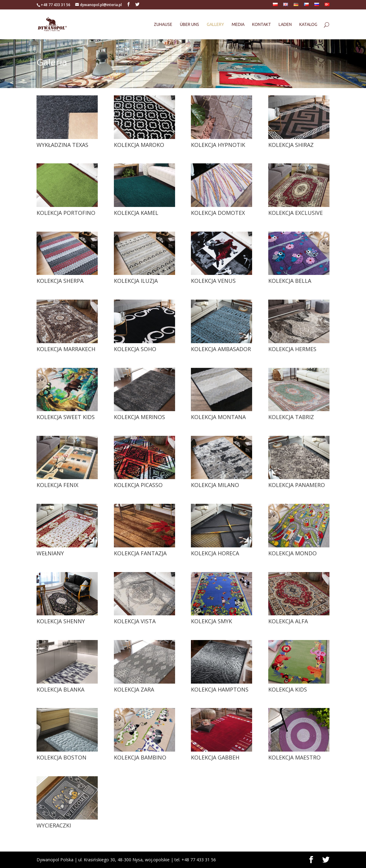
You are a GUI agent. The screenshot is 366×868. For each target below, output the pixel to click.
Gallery (215, 25)
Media (238, 25)
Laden (285, 25)
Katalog (308, 25)
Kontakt (262, 25)
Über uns (190, 25)
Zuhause (163, 25)
